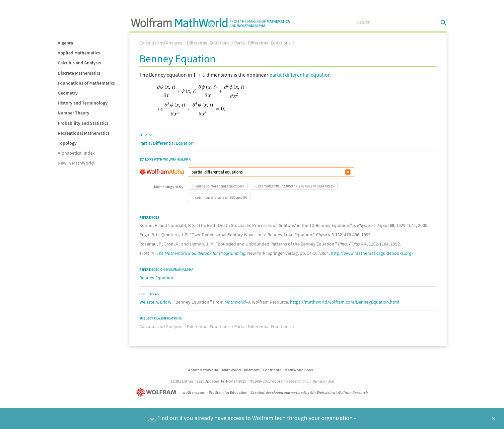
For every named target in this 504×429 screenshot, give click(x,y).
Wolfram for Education (228, 392)
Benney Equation (156, 278)
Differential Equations (208, 43)
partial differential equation (300, 75)
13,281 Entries (182, 381)
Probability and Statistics (83, 123)
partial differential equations (219, 186)
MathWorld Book (299, 370)
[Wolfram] (158, 392)
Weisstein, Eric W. (156, 302)
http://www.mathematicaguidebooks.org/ (372, 253)
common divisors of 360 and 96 (221, 197)
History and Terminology (83, 103)
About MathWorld (203, 370)
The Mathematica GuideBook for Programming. (201, 253)
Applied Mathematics (79, 53)
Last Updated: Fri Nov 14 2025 (221, 381)
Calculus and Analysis (79, 63)
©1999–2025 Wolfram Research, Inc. (280, 381)
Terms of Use (323, 381)
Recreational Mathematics (84, 133)
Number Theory (73, 113)
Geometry (68, 93)
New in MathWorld (76, 163)
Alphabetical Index (76, 153)
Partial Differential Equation (167, 143)
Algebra (65, 43)
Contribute (272, 370)
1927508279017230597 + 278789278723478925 (296, 186)
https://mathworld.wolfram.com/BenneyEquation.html (345, 302)
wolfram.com (194, 392)
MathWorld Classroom (241, 370)
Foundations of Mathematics (86, 83)
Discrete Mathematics (79, 73)
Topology (67, 143)
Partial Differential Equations (262, 43)
